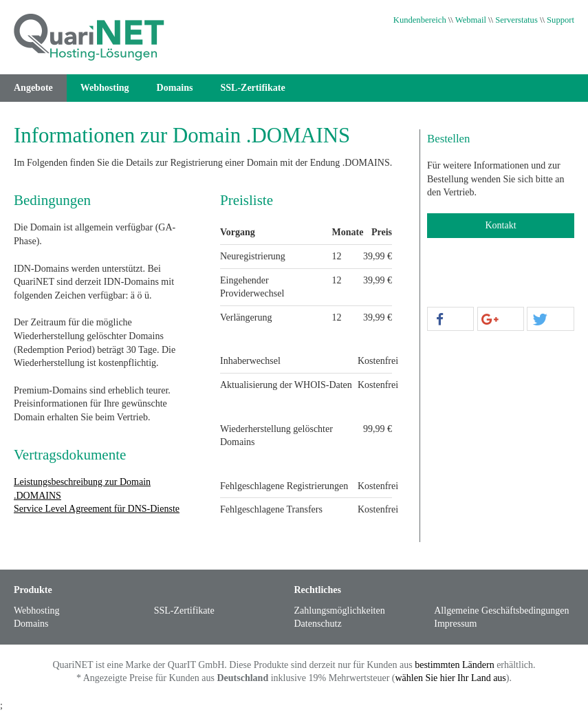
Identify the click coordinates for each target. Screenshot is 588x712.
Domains (175, 88)
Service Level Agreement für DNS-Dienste (97, 509)
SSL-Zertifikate (253, 88)
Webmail (471, 20)
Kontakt (500, 225)
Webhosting (105, 88)
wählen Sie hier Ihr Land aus (450, 678)
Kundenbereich (420, 20)
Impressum (455, 624)
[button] (450, 320)
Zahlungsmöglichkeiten (340, 611)
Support (560, 20)
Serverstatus (516, 20)
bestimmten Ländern (454, 665)
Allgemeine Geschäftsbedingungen (501, 611)
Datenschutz (318, 624)
